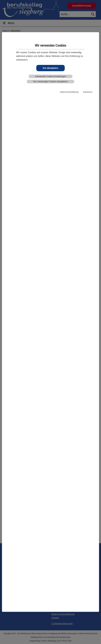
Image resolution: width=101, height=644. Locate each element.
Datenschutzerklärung (69, 92)
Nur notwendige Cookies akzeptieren (50, 82)
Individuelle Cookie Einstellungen (51, 76)
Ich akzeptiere (50, 68)
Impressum (88, 92)
